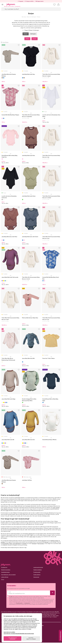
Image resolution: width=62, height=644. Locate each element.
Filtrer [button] (27, 39)
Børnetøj (24, 17)
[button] (2, 4)
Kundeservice (4, 567)
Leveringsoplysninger (38, 567)
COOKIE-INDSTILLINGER (31, 639)
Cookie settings (37, 575)
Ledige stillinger (5, 577)
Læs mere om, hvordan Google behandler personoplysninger (19, 634)
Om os (3, 579)
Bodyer (39, 17)
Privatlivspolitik (37, 572)
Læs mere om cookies (9, 632)
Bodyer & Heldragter (31, 17)
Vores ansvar (36, 577)
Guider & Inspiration (6, 570)
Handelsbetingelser (5, 572)
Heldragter (33, 34)
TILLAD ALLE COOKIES (13, 639)
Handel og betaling (38, 570)
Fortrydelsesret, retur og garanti (8, 575)
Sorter (35, 39)
